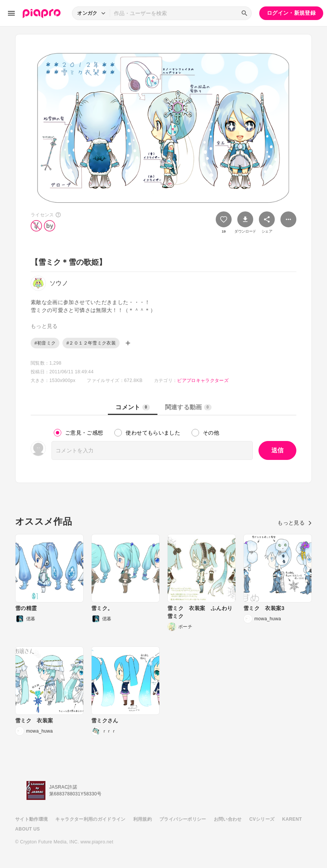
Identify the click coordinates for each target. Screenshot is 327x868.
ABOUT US (27, 829)
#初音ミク (45, 343)
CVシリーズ (262, 819)
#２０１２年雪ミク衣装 (91, 343)
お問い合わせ (228, 819)
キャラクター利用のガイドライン (90, 819)
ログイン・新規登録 (291, 13)
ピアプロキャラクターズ (203, 380)
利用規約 (142, 819)
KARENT (292, 819)
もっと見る (295, 523)
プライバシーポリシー (183, 819)
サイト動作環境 (31, 819)
